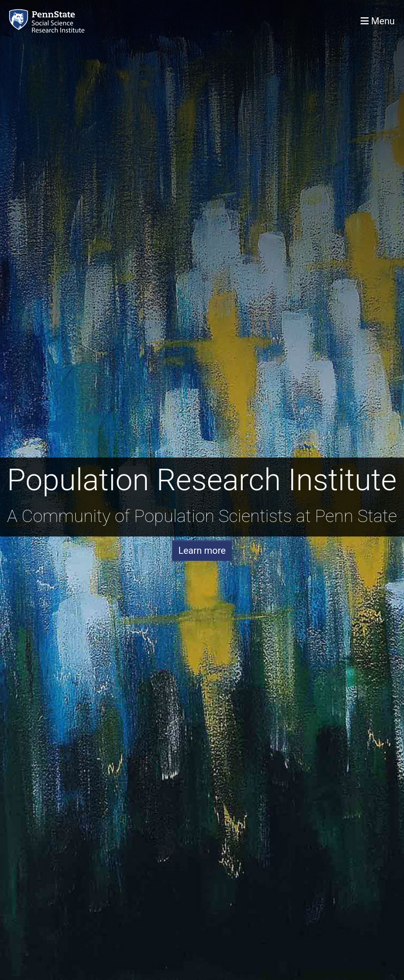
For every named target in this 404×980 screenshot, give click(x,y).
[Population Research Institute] (49, 21)
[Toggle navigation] (378, 21)
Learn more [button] (202, 551)
